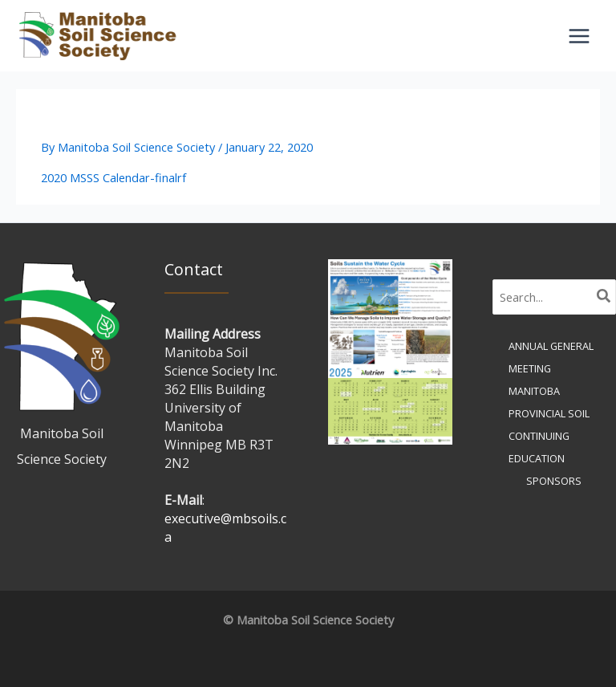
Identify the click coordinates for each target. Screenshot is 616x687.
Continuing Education (539, 447)
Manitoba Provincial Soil (549, 402)
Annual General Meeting (551, 357)
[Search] (604, 297)
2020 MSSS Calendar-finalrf (113, 177)
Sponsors (554, 481)
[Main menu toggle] (579, 36)
